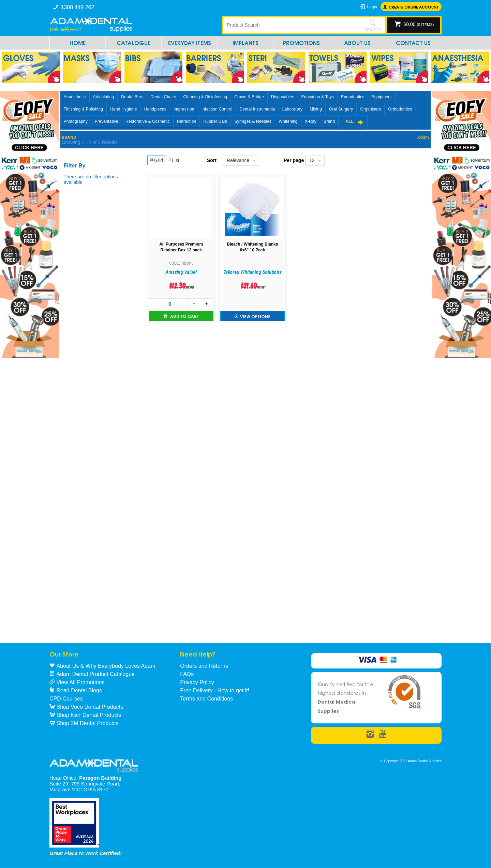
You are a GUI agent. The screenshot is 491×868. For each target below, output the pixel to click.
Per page (294, 160)
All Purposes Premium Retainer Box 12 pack (181, 247)
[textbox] (292, 25)
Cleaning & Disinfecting (205, 97)
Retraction (187, 121)
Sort (212, 160)
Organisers (370, 109)
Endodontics (353, 97)
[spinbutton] (168, 304)
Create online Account (414, 7)
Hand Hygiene (123, 109)
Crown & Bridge (249, 97)
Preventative (107, 121)
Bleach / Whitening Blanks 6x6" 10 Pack (252, 247)
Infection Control (217, 109)
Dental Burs (132, 97)
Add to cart (184, 316)
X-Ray (311, 121)
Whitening (288, 121)
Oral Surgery (341, 109)
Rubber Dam (215, 121)
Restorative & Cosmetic (148, 121)
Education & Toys (318, 97)
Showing (90, 142)
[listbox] (241, 161)
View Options (255, 316)
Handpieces (155, 109)
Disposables (283, 97)
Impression (184, 109)
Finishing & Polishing (84, 109)
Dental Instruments (257, 109)
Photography (76, 121)
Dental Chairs (163, 97)
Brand (329, 121)
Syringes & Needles (253, 121)
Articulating (104, 97)
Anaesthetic (75, 97)
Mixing (316, 109)
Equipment (382, 97)
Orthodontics (400, 109)
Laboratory (292, 109)
